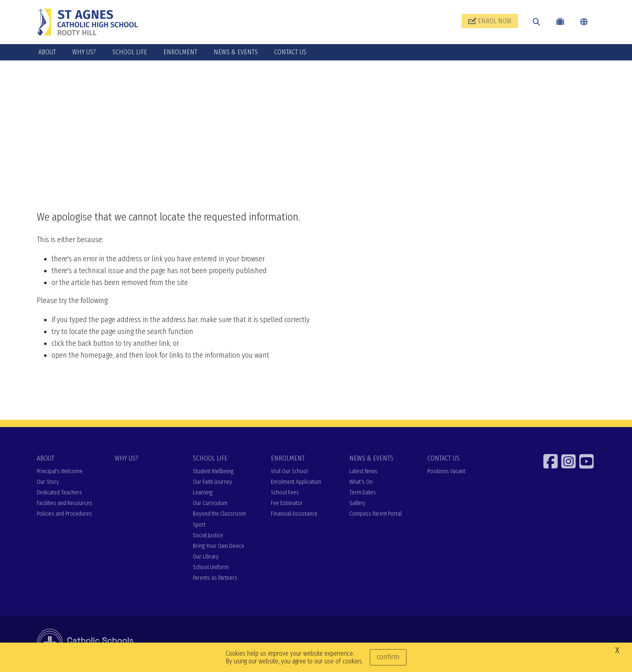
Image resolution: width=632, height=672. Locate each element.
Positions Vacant (446, 471)
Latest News (363, 471)
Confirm (388, 657)
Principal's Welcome (60, 471)
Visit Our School (289, 471)
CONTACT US (290, 52)
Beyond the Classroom (219, 514)
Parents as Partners (215, 578)
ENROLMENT (180, 52)
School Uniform (211, 567)
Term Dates (363, 493)
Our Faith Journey (212, 482)
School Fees (285, 493)
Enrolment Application (296, 482)
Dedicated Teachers (59, 493)
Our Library (206, 557)
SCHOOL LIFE (130, 52)
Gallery (357, 503)
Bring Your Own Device (219, 546)
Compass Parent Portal (375, 514)
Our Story (48, 482)
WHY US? (84, 52)
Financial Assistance (294, 514)
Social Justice (208, 535)
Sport (199, 525)
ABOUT (47, 52)
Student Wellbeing (213, 471)
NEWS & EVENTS (236, 52)
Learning (203, 493)
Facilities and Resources (65, 503)
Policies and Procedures (64, 514)
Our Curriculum (210, 503)
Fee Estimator (287, 503)
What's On (361, 482)
